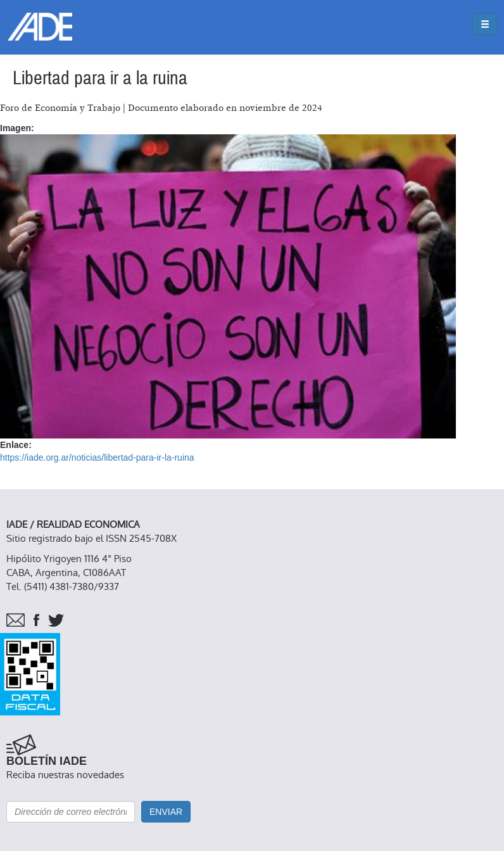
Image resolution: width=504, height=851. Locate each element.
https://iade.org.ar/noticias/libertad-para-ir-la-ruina (97, 457)
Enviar (166, 812)
